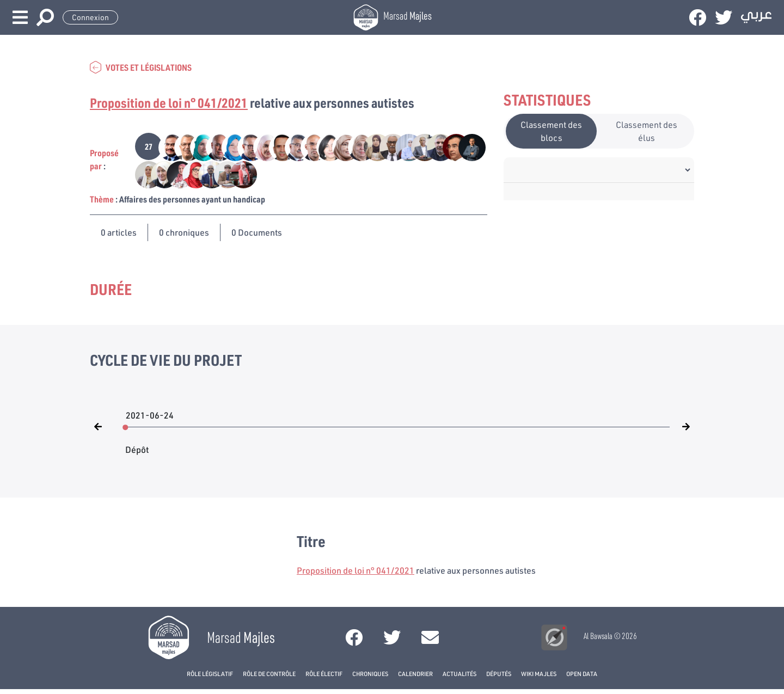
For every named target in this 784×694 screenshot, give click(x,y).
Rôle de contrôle (269, 674)
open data (582, 674)
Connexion (90, 17)
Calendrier (415, 674)
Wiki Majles (539, 674)
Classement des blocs (551, 131)
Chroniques (370, 674)
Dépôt (137, 444)
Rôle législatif (210, 674)
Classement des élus (647, 131)
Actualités (460, 674)
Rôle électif (324, 674)
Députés (499, 674)
